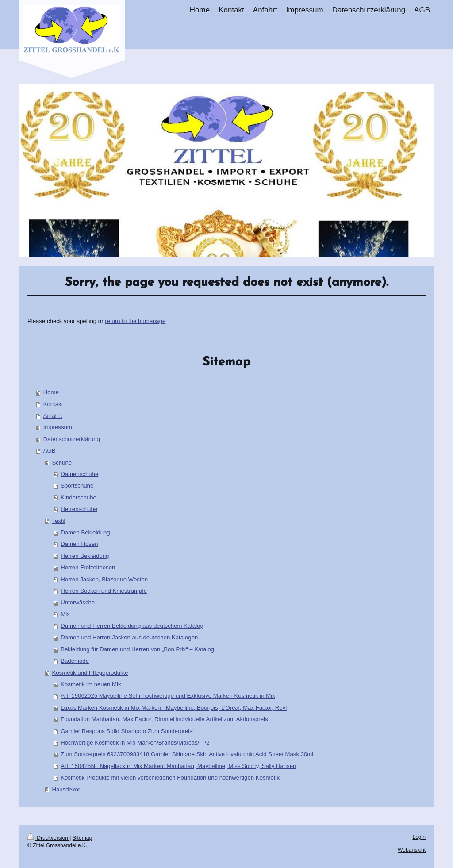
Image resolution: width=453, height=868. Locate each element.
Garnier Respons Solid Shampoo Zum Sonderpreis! (127, 731)
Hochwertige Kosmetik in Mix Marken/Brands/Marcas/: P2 (135, 743)
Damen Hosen (79, 544)
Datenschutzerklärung (72, 439)
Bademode (75, 661)
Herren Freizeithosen (88, 567)
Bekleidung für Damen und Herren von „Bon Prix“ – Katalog (137, 649)
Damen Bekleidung (85, 532)
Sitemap (82, 838)
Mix (65, 614)
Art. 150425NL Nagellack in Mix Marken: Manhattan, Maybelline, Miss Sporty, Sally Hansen (178, 766)
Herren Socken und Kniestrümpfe (104, 591)
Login (419, 837)
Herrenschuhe (79, 509)
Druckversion (48, 838)
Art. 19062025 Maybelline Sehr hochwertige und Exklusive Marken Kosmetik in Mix (168, 696)
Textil (58, 521)
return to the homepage (135, 321)
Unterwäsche (78, 602)
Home (51, 392)
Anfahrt (53, 416)
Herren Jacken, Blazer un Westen (104, 579)
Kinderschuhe (79, 497)
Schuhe (62, 463)
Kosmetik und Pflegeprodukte (90, 673)
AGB (50, 451)
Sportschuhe (77, 486)
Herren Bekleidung (85, 556)
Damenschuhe (79, 474)
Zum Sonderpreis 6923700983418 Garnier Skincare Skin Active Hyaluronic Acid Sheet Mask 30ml (187, 754)
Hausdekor (66, 789)
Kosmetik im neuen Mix (91, 684)
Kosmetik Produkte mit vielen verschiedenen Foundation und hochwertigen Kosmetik (170, 778)
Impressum (58, 427)
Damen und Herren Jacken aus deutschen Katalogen (129, 637)
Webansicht (412, 850)
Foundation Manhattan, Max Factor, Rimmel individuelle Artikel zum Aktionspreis (164, 719)
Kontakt (53, 404)
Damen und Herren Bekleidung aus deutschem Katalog (132, 626)
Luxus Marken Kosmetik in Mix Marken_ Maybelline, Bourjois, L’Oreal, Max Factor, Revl (174, 708)
